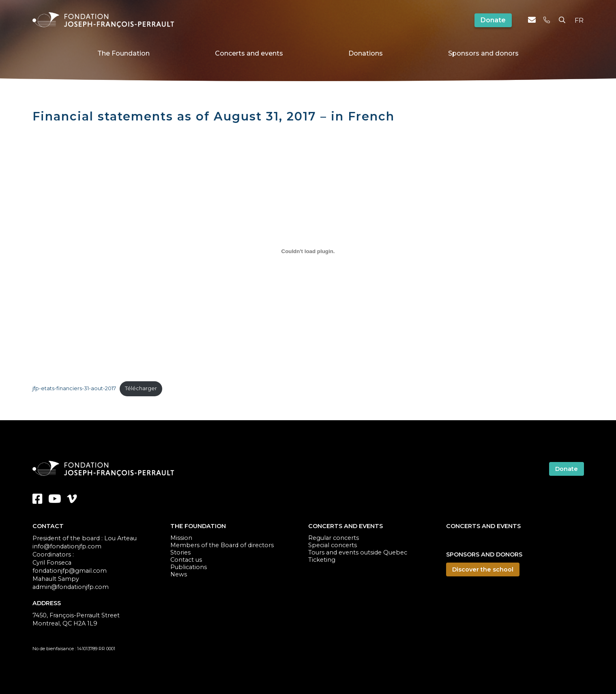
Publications (189, 567)
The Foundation (123, 53)
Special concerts (333, 545)
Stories (180, 552)
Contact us (186, 560)
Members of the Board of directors (222, 545)
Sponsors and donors (483, 53)
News (179, 574)
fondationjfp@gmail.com (70, 571)
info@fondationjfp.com (67, 546)
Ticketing (322, 560)
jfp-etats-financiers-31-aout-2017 (74, 388)
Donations (366, 53)
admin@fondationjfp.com (71, 587)
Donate (493, 20)
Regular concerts (334, 538)
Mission (181, 538)
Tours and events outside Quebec (358, 552)
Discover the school (483, 569)
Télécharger (141, 388)
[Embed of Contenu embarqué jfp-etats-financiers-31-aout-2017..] (308, 251)
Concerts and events (249, 53)
